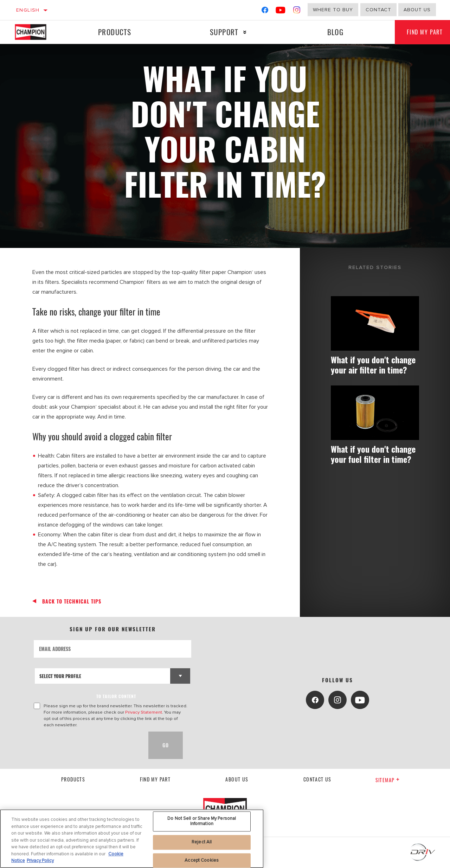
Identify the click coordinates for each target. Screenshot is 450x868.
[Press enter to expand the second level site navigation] (243, 32)
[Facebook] (265, 11)
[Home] (36, 32)
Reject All (202, 842)
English (28, 10)
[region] (132, 839)
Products (114, 32)
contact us (317, 779)
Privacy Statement (144, 712)
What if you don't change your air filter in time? (374, 370)
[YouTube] (281, 11)
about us (417, 10)
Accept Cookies (202, 860)
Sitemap (388, 780)
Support (222, 32)
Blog (333, 32)
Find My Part (155, 779)
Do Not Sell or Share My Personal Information (202, 821)
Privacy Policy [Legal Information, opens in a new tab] (40, 861)
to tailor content (116, 696)
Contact (378, 10)
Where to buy (333, 10)
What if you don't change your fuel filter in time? (371, 470)
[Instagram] (297, 11)
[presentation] (87, 745)
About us (237, 779)
